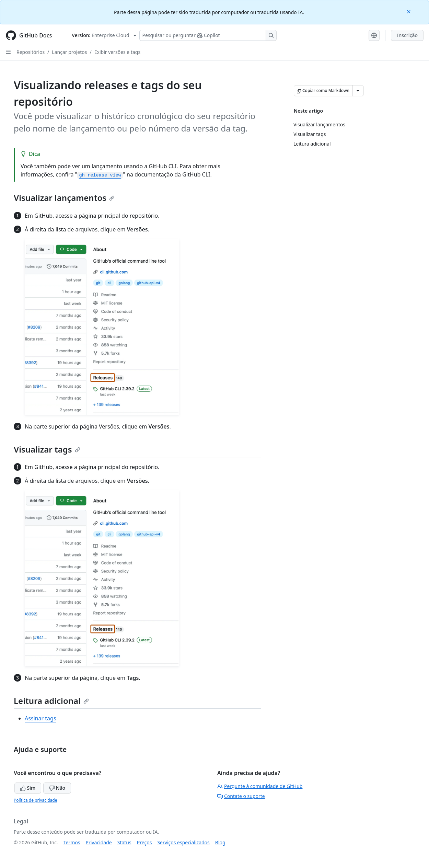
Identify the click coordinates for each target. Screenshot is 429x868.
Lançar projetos (69, 52)
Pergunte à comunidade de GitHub (260, 786)
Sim (28, 788)
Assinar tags (40, 718)
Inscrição (407, 35)
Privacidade (99, 842)
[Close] (409, 11)
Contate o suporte (241, 796)
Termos (72, 842)
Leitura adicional (51, 701)
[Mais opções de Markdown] (358, 91)
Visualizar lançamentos (64, 198)
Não (57, 788)
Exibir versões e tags (117, 52)
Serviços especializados (183, 842)
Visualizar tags (47, 449)
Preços (144, 842)
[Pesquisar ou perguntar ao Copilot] (208, 35)
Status (124, 842)
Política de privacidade (35, 800)
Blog (220, 842)
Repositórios (31, 52)
